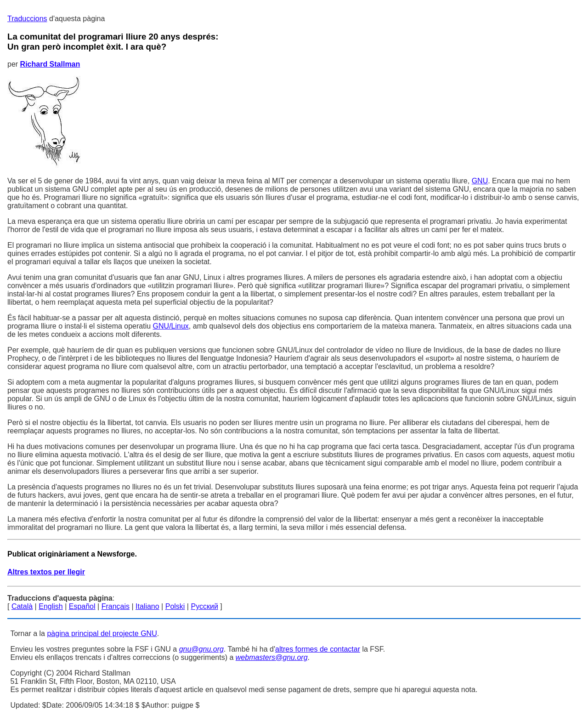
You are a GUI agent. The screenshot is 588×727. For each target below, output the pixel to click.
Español (82, 606)
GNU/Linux (171, 326)
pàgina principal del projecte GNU (102, 633)
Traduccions (27, 19)
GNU (480, 181)
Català (22, 606)
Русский (204, 606)
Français (116, 606)
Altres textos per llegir (46, 572)
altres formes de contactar (318, 649)
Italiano (147, 606)
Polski (175, 606)
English (51, 606)
